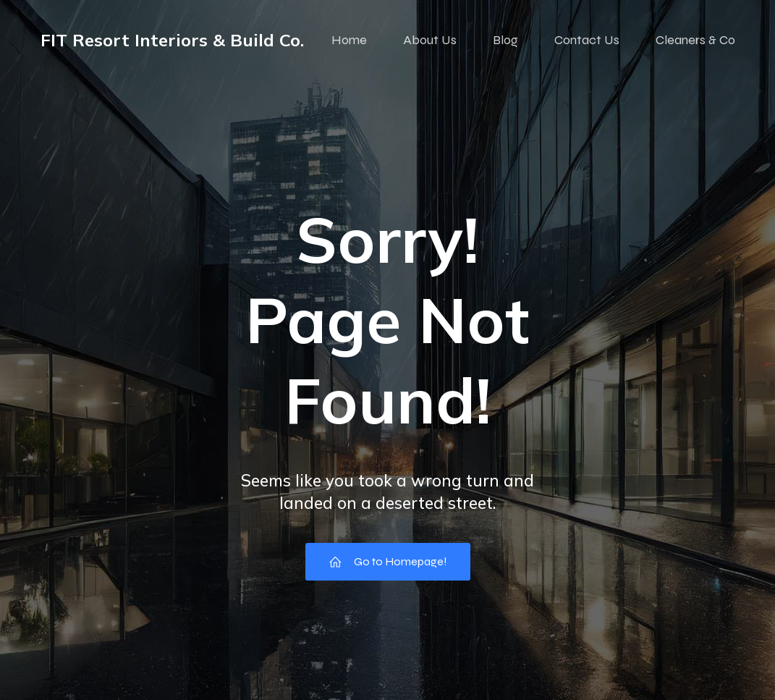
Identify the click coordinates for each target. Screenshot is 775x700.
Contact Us (587, 40)
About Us (430, 40)
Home (349, 40)
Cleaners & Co (695, 40)
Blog (505, 40)
